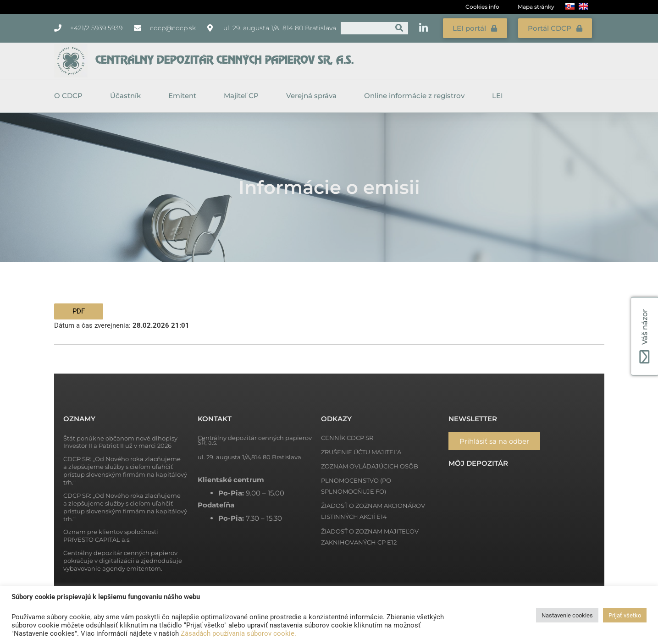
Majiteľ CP (243, 94)
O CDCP (71, 94)
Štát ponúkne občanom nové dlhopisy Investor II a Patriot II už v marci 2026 (120, 440)
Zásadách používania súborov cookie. (238, 633)
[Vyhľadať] (399, 27)
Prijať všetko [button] (625, 615)
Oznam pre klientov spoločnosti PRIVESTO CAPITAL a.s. (111, 534)
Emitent (185, 94)
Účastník (128, 94)
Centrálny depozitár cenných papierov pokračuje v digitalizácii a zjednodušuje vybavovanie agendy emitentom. (123, 559)
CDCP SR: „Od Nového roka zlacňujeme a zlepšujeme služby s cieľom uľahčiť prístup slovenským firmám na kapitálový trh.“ (125, 469)
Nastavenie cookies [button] (567, 615)
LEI (498, 94)
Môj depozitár (478, 461)
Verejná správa (314, 94)
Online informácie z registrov (417, 94)
